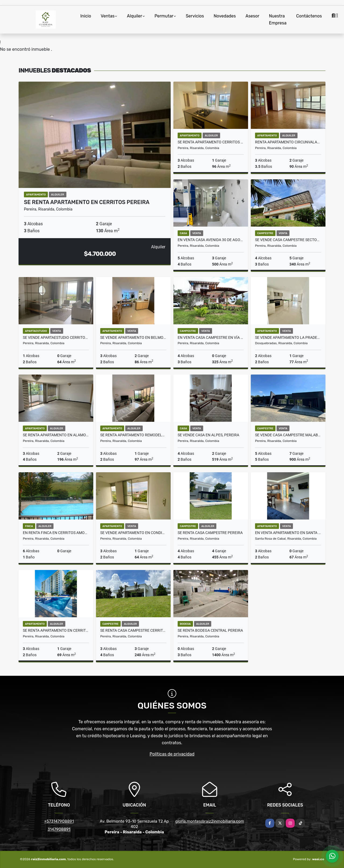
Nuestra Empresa (278, 19)
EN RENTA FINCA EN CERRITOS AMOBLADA (56, 533)
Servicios (195, 16)
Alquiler (135, 16)
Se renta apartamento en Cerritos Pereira (87, 202)
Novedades (225, 16)
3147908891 (59, 829)
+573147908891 (59, 821)
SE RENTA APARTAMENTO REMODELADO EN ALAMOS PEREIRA (133, 435)
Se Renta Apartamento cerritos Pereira (211, 142)
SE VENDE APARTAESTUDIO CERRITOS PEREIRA (56, 337)
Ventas (108, 16)
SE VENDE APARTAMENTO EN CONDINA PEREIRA (133, 533)
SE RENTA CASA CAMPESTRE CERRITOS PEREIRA (133, 630)
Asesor (252, 16)
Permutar (164, 16)
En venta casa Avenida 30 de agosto (211, 240)
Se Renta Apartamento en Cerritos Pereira (56, 630)
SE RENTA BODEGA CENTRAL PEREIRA (210, 630)
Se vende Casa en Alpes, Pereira (208, 435)
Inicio (86, 16)
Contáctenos (309, 16)
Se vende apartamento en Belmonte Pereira (133, 337)
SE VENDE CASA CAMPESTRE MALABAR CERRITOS (288, 435)
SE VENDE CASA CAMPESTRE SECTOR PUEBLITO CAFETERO (288, 240)
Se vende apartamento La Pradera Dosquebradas (288, 337)
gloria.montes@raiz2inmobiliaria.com (210, 821)
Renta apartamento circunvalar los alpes (288, 142)
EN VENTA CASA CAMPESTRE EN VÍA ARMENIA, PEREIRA (211, 337)
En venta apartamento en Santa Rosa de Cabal (288, 533)
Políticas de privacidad (172, 754)
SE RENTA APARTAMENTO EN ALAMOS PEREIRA (56, 435)
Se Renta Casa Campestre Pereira (210, 533)
